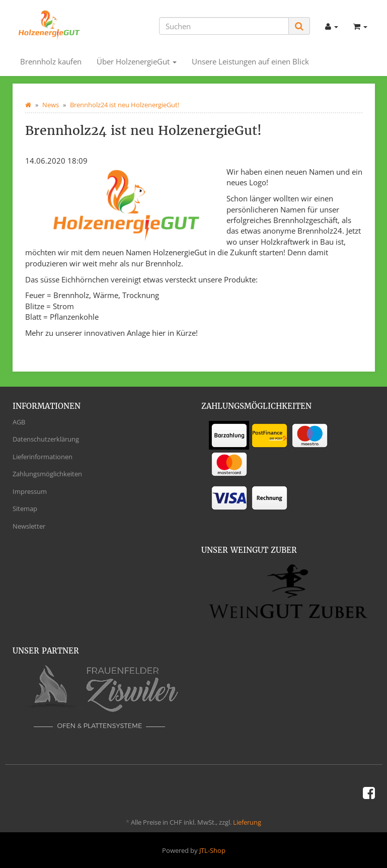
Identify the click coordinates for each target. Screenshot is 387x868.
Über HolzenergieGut (137, 61)
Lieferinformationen (43, 457)
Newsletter (29, 526)
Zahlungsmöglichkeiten (47, 474)
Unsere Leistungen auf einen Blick (250, 61)
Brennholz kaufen (51, 61)
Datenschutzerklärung (46, 439)
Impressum (30, 491)
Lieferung (247, 822)
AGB (19, 422)
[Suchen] (224, 26)
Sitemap (25, 509)
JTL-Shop (212, 850)
